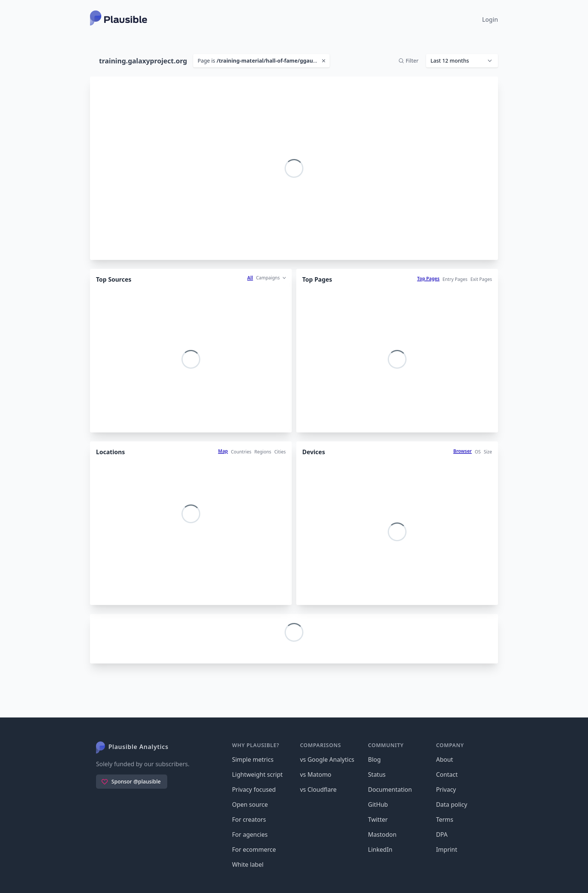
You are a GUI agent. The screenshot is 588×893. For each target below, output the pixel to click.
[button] (462, 61)
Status (377, 774)
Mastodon (382, 834)
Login (490, 20)
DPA (442, 834)
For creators (249, 819)
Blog (374, 759)
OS (478, 452)
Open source (250, 804)
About (445, 759)
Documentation (390, 789)
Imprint (447, 849)
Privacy (446, 789)
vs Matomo (316, 774)
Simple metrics (253, 759)
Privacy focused (254, 789)
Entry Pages (455, 279)
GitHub (378, 804)
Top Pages (428, 278)
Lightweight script (257, 774)
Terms (445, 819)
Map (223, 451)
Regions (263, 452)
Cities (280, 452)
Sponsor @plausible (131, 782)
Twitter (378, 819)
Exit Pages (481, 279)
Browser (463, 451)
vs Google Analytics (327, 759)
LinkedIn (380, 849)
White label (248, 864)
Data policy (452, 804)
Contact (447, 774)
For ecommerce (254, 849)
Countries (241, 452)
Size (488, 452)
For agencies (250, 834)
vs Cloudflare (318, 789)
